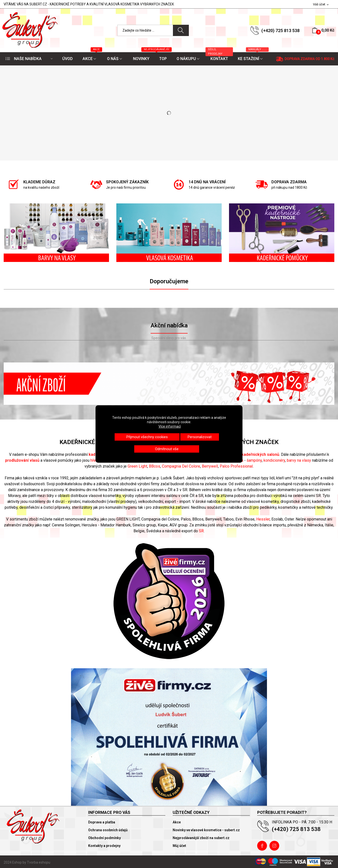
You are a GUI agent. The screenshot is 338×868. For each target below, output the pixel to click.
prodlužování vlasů (22, 460)
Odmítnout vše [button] (167, 449)
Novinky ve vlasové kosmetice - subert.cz (206, 830)
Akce (177, 822)
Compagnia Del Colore (181, 466)
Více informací (170, 426)
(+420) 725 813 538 (280, 31)
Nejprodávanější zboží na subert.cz (201, 838)
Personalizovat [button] (200, 437)
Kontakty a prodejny (104, 846)
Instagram (274, 846)
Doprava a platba (102, 822)
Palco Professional (236, 466)
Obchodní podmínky (104, 838)
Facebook (262, 846)
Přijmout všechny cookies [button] (147, 437)
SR (201, 531)
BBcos (155, 466)
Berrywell (210, 466)
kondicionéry (274, 460)
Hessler (263, 519)
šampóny (254, 460)
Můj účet (179, 846)
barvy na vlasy (299, 460)
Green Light (137, 466)
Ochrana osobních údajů (108, 830)
